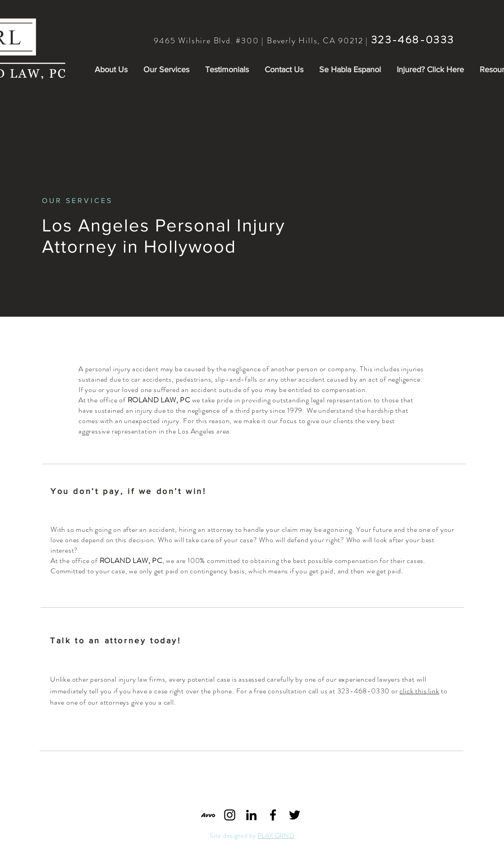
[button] (111, 69)
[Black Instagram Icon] (230, 815)
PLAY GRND (276, 835)
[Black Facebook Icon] (273, 815)
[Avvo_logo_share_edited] (208, 815)
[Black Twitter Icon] (295, 815)
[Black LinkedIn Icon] (251, 815)
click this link (419, 691)
